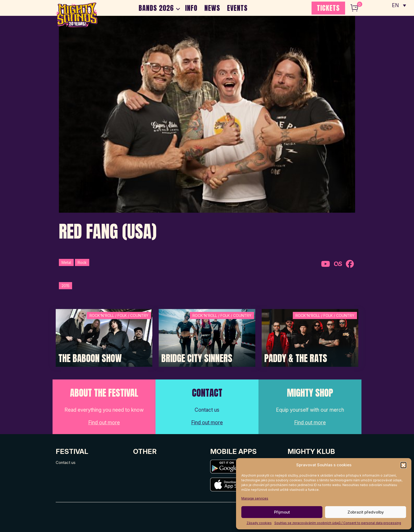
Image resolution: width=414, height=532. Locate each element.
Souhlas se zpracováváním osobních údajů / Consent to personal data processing (338, 523)
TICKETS (328, 8)
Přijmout (282, 512)
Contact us (66, 462)
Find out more (104, 423)
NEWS (212, 8)
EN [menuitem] (396, 5)
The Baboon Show (90, 358)
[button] (403, 465)
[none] (399, 5)
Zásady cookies (259, 523)
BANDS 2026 (156, 8)
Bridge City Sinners (197, 358)
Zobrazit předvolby (366, 512)
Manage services (255, 498)
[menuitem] (399, 5)
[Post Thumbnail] (104, 337)
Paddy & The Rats (296, 358)
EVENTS (237, 8)
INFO (191, 8)
